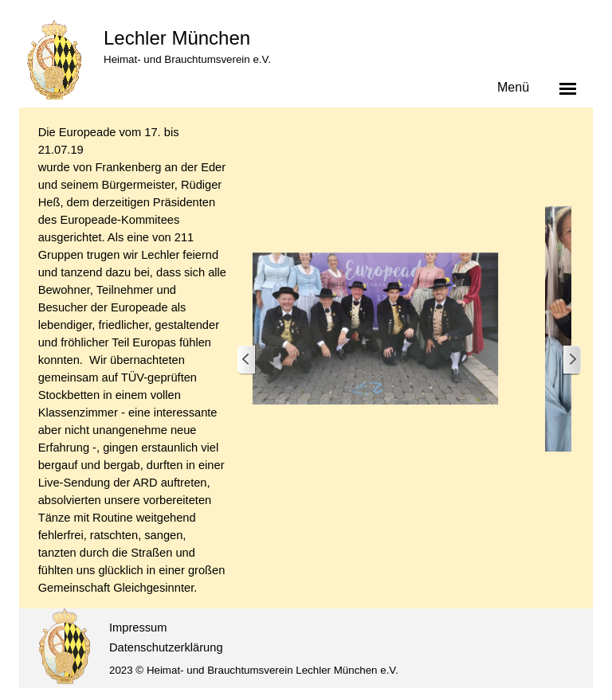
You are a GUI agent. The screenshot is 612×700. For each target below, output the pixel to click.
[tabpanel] (133, 360)
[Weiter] (571, 360)
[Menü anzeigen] (568, 88)
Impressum (138, 628)
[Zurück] (247, 360)
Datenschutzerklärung (166, 647)
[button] (375, 329)
